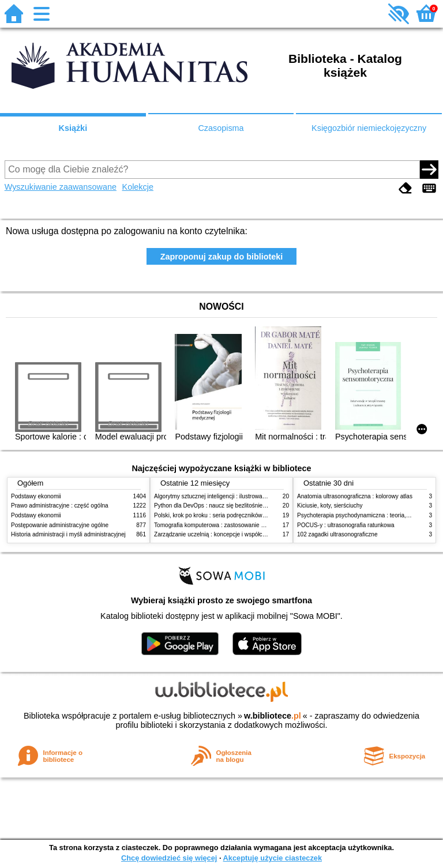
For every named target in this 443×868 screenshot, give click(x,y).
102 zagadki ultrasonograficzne (337, 534)
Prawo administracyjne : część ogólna (60, 506)
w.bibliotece (273, 716)
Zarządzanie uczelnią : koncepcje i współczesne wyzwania (229, 534)
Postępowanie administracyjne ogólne (60, 525)
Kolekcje (138, 187)
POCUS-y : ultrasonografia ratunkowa (346, 525)
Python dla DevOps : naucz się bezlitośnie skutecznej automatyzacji (241, 506)
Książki (73, 128)
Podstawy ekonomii (36, 496)
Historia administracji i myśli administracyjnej (68, 534)
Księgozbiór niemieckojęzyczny (369, 128)
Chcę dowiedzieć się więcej (169, 858)
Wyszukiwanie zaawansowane (61, 187)
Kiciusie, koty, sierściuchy (330, 506)
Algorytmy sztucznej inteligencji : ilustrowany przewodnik (227, 496)
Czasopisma (221, 128)
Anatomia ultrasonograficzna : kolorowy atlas (355, 496)
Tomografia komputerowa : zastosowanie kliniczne (219, 525)
